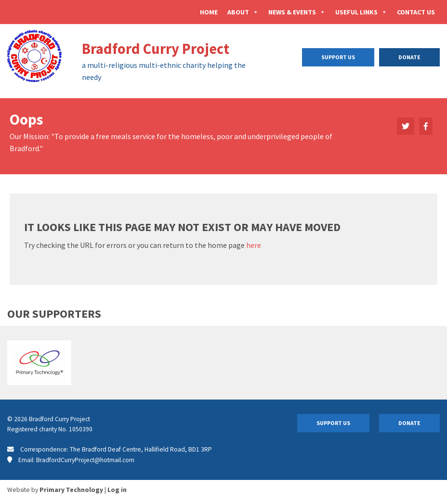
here (254, 245)
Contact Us (416, 12)
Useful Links (361, 12)
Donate (409, 57)
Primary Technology (71, 490)
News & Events (297, 12)
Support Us (338, 57)
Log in (117, 490)
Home (209, 12)
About (243, 12)
